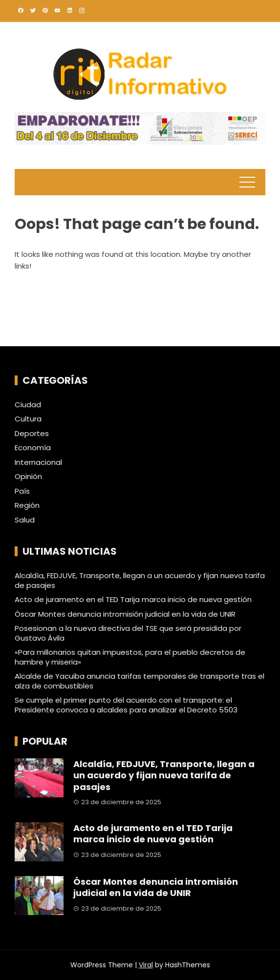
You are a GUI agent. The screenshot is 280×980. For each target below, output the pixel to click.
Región (27, 505)
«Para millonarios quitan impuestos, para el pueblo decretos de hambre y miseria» (130, 657)
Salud (25, 520)
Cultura (28, 419)
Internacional (38, 462)
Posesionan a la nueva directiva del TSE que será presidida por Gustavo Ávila (128, 633)
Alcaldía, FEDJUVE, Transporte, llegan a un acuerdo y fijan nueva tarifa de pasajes (140, 580)
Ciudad (28, 405)
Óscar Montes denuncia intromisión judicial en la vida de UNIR (125, 614)
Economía (33, 448)
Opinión (28, 477)
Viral (146, 965)
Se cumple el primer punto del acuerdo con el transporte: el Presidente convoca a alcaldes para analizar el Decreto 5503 (126, 705)
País (22, 491)
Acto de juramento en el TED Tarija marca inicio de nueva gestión (133, 599)
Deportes (32, 434)
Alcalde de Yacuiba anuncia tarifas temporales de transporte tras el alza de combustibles (140, 681)
